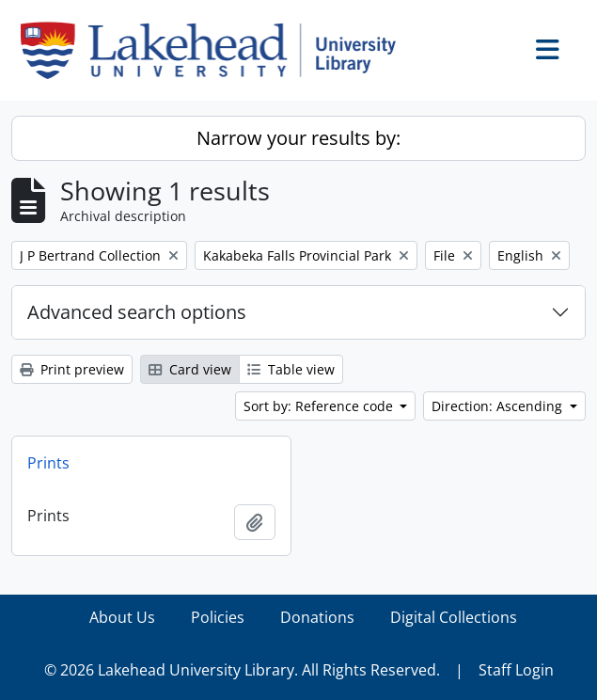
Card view (190, 369)
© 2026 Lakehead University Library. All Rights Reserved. (242, 670)
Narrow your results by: (298, 138)
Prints (48, 463)
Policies (218, 617)
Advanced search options (137, 312)
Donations (317, 617)
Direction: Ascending (499, 406)
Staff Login (516, 670)
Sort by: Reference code (320, 406)
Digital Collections (454, 617)
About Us (122, 617)
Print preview (72, 369)
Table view (291, 369)
